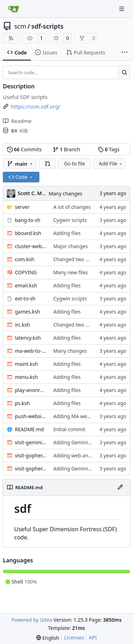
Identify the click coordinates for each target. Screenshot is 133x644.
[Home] (13, 9)
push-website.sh (31, 416)
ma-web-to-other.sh (31, 351)
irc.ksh (22, 325)
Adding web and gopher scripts (90, 455)
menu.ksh (26, 377)
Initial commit (69, 429)
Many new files (71, 272)
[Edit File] (120, 487)
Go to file (74, 163)
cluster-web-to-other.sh (31, 246)
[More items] (124, 53)
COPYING (26, 272)
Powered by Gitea (32, 620)
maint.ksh (26, 364)
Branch (67, 149)
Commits (24, 149)
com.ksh (25, 259)
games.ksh (27, 312)
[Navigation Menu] (122, 9)
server (22, 207)
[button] (48, 164)
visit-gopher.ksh (31, 455)
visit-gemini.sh (31, 442)
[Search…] (124, 72)
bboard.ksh (28, 233)
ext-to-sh (25, 298)
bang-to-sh (28, 220)
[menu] (48, 638)
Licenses (74, 637)
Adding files (67, 233)
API (93, 637)
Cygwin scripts (70, 220)
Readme (17, 121)
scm (20, 26)
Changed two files (74, 259)
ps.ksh (22, 403)
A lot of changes (72, 207)
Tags (109, 149)
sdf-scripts (47, 26)
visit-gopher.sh (31, 469)
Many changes (65, 194)
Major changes (70, 246)
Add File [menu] (111, 163)
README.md (29, 429)
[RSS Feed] (11, 38)
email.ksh (26, 285)
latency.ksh (28, 338)
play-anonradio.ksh (31, 390)
